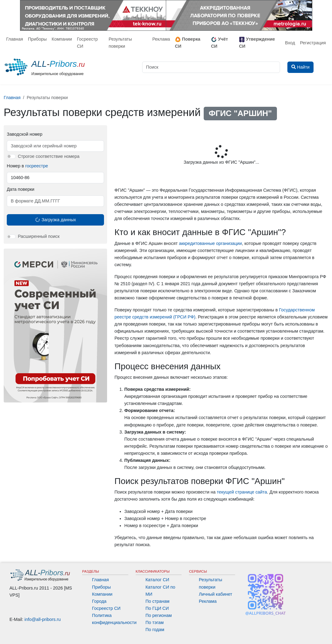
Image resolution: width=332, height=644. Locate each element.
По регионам (159, 615)
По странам (158, 601)
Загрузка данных (55, 220)
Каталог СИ (157, 580)
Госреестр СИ (87, 43)
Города (99, 601)
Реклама (161, 39)
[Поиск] (211, 67)
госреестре (37, 166)
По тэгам (155, 622)
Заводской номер (25, 134)
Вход (290, 43)
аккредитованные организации (210, 243)
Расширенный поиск (39, 236)
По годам (155, 630)
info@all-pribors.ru (43, 619)
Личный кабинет (215, 594)
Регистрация (313, 43)
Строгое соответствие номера (49, 156)
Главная (15, 39)
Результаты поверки (120, 43)
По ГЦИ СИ (157, 608)
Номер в (27, 166)
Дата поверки (20, 189)
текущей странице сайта (242, 492)
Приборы (37, 39)
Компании (62, 39)
